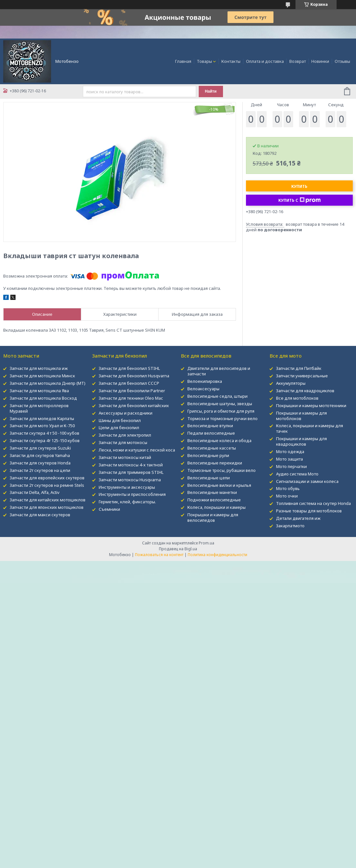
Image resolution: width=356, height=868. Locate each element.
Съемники (109, 509)
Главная (183, 61)
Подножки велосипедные (214, 500)
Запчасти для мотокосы (123, 442)
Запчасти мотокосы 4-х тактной (131, 465)
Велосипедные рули (208, 455)
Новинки (320, 61)
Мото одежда (290, 451)
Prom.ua (206, 543)
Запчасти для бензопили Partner (132, 391)
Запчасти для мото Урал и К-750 (42, 426)
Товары (204, 61)
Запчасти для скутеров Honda (40, 463)
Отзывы (342, 61)
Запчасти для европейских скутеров (47, 478)
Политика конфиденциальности (217, 555)
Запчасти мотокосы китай (125, 457)
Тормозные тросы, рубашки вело (222, 470)
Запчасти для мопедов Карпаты (42, 418)
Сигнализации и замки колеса (307, 481)
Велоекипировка (205, 381)
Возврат (298, 61)
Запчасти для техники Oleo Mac (131, 398)
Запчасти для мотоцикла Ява (39, 391)
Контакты (231, 61)
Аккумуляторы (291, 383)
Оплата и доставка (265, 61)
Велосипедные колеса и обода (219, 440)
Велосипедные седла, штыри (217, 396)
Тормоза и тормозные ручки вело (222, 418)
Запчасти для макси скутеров (40, 515)
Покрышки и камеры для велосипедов (213, 517)
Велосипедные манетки (212, 492)
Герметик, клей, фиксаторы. (127, 502)
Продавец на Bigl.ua (178, 549)
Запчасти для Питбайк (299, 368)
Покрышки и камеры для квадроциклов (301, 441)
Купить (299, 186)
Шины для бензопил (120, 420)
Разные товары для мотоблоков (309, 511)
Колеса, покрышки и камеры (217, 507)
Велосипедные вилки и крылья (219, 485)
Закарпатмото (290, 526)
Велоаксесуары (203, 389)
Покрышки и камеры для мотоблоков (301, 416)
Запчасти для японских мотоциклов (47, 507)
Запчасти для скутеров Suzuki (40, 448)
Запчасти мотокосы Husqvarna (130, 480)
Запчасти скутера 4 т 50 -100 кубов (44, 433)
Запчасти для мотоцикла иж (39, 368)
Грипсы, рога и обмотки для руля (221, 411)
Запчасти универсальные (302, 376)
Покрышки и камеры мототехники (311, 405)
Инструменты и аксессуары (127, 487)
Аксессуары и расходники (126, 413)
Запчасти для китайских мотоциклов (48, 500)
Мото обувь (288, 488)
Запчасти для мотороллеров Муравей (39, 408)
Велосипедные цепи (209, 478)
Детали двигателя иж (298, 518)
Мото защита (289, 459)
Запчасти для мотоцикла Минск (42, 376)
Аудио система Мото (297, 474)
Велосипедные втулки (210, 426)
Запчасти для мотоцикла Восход (43, 398)
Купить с (300, 200)
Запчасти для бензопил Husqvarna (134, 376)
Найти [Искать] (211, 91)
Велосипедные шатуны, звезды (220, 404)
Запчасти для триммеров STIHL (131, 472)
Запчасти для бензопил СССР (129, 383)
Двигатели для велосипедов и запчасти (219, 371)
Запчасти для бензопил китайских (134, 405)
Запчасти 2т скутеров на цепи (40, 470)
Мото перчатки (291, 466)
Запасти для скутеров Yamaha (40, 455)
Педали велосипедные (211, 433)
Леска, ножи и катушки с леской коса (137, 450)
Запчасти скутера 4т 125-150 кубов (45, 440)
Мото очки (287, 496)
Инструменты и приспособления (132, 494)
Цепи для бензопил (119, 428)
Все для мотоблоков (297, 398)
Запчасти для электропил (125, 435)
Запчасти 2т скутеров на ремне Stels (47, 485)
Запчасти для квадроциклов (305, 391)
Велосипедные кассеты (212, 448)
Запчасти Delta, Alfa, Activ (35, 492)
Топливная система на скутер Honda (313, 503)
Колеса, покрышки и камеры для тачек (310, 428)
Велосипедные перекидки (215, 463)
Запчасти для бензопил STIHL (129, 368)
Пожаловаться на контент (159, 555)
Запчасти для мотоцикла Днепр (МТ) (48, 383)
